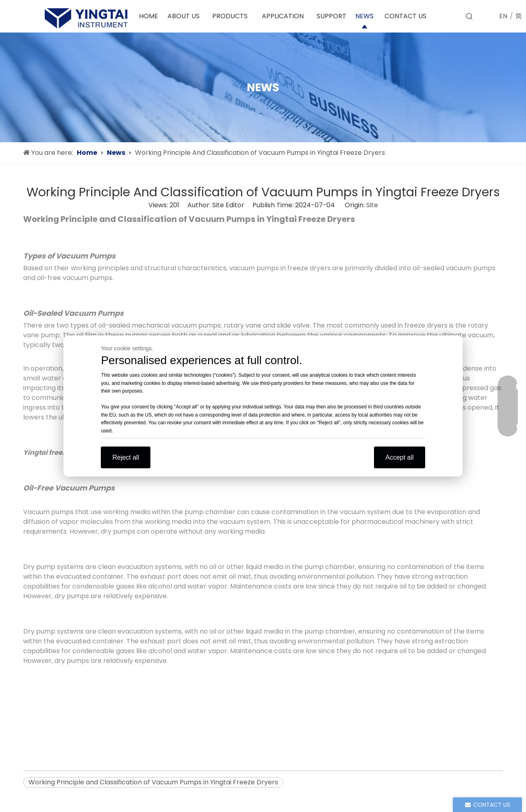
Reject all (126, 457)
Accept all (399, 457)
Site (372, 205)
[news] (263, 87)
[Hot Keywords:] (469, 17)
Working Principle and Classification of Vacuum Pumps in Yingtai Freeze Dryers (153, 782)
